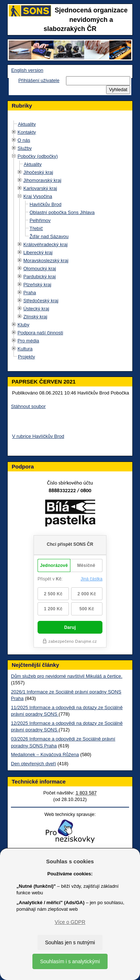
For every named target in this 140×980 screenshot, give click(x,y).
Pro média (28, 341)
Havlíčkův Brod (45, 204)
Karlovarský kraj (40, 188)
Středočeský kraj (41, 301)
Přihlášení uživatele (39, 80)
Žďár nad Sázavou (49, 236)
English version (27, 70)
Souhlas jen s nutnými (70, 942)
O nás (24, 140)
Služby (25, 148)
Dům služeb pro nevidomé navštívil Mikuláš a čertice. (67, 676)
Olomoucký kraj (40, 269)
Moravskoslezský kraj (46, 260)
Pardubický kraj (40, 277)
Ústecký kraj (36, 309)
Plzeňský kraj (37, 285)
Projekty (26, 357)
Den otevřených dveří (34, 764)
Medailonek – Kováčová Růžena (45, 755)
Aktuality (27, 124)
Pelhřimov (40, 220)
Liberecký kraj (38, 252)
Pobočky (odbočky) (38, 156)
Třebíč (36, 228)
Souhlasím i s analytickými (70, 961)
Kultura (25, 349)
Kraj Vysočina (38, 196)
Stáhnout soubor (28, 406)
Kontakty (27, 132)
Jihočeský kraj (38, 172)
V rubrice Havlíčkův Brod (38, 436)
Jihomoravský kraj (42, 180)
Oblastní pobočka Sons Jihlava (62, 212)
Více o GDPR (70, 922)
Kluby (24, 325)
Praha (30, 293)
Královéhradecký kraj (45, 244)
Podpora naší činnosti (40, 333)
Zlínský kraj (35, 317)
